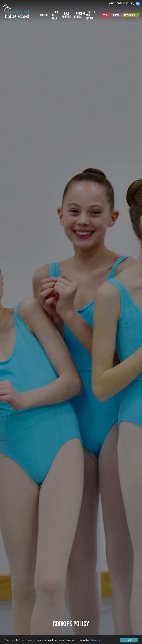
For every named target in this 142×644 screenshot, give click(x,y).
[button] (45, 15)
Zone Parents (123, 4)
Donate (112, 4)
